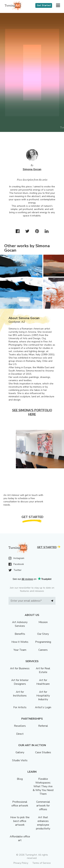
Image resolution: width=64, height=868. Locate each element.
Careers (43, 650)
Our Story (43, 634)
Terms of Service (41, 863)
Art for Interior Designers (20, 682)
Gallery (20, 752)
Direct (20, 734)
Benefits (20, 634)
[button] (58, 6)
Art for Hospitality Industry (43, 696)
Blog (20, 779)
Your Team (20, 650)
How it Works (20, 642)
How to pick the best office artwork (20, 821)
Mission (43, 622)
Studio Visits (20, 760)
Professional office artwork (20, 804)
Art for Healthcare (43, 682)
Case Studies (43, 752)
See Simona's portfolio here (32, 412)
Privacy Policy (21, 863)
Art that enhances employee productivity (43, 823)
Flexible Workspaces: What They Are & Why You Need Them (43, 786)
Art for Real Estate (43, 670)
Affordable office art (20, 838)
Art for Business (20, 668)
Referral (43, 726)
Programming (43, 642)
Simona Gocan (32, 169)
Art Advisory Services (20, 624)
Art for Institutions (20, 694)
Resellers (20, 726)
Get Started (44, 5)
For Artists (20, 707)
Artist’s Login (43, 707)
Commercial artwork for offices (43, 806)
